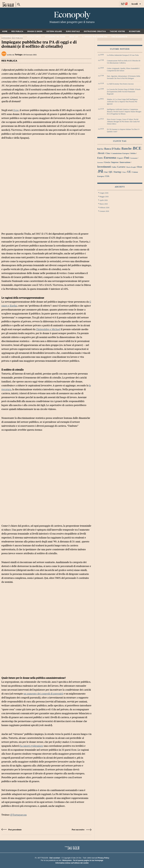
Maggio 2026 (104, 197)
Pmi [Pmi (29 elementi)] (106, 172)
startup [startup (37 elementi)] (117, 172)
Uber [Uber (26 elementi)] (124, 172)
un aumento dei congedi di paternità (43, 694)
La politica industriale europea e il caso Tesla (123, 55)
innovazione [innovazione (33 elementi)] (125, 162)
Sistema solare (54, 31)
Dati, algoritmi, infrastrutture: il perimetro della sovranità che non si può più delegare (124, 77)
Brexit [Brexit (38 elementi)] (101, 153)
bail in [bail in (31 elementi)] (100, 149)
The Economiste (119, 37)
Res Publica (17, 31)
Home (5, 31)
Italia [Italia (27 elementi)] (114, 167)
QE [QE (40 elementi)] (111, 172)
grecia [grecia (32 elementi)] (107, 162)
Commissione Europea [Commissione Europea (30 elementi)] (120, 153)
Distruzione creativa (95, 31)
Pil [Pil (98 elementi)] (101, 171)
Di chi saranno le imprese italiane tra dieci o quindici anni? (123, 130)
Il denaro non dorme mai (95, 37)
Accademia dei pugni (55, 37)
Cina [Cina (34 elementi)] (108, 153)
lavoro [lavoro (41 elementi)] (121, 167)
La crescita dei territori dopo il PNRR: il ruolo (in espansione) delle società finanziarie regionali (124, 92)
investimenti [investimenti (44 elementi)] (104, 167)
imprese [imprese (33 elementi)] (115, 162)
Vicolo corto (34, 37)
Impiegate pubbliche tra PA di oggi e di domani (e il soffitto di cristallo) (39, 44)
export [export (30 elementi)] (120, 158)
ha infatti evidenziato (32, 746)
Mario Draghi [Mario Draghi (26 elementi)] (131, 167)
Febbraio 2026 (104, 208)
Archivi (120, 187)
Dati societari (55, 858)
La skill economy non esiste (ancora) (120, 84)
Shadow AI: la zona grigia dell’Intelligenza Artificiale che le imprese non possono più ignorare (122, 102)
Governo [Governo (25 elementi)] (100, 162)
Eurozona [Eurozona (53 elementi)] (110, 158)
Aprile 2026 (104, 200)
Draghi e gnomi (35, 31)
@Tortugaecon (18, 815)
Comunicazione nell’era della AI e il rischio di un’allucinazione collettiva (124, 62)
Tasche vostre (117, 31)
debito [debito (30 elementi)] (133, 153)
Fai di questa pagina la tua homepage (88, 860)
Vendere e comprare (13, 37)
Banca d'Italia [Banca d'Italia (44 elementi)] (112, 149)
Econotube (135, 31)
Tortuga (18, 55)
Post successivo (81, 830)
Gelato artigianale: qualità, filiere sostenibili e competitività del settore (123, 70)
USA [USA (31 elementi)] (107, 176)
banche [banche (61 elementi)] (126, 149)
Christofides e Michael (48, 329)
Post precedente (12, 830)
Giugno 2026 (104, 193)
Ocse (16, 110)
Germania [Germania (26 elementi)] (134, 158)
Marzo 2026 (104, 204)
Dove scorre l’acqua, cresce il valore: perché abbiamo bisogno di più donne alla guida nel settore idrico (123, 122)
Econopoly (72, 15)
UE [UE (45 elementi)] (129, 172)
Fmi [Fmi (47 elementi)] (127, 158)
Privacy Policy (103, 858)
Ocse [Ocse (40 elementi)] (140, 167)
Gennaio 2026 (104, 211)
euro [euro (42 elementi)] (100, 158)
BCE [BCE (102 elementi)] (137, 148)
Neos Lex (74, 37)
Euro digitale (73, 31)
